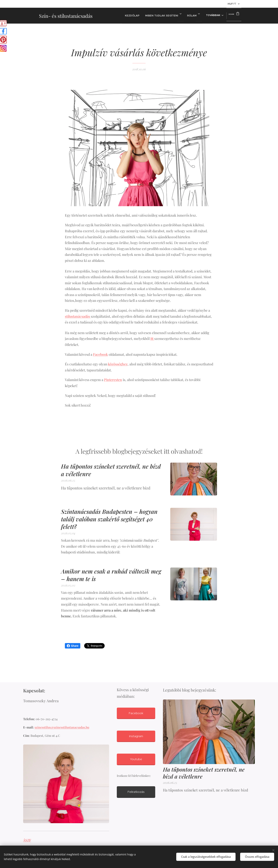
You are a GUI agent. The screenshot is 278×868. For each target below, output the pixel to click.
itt (152, 339)
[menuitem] (131, 16)
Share (73, 646)
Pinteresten (113, 380)
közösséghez (118, 364)
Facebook (100, 354)
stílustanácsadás (78, 316)
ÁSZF (27, 840)
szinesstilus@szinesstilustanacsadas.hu (62, 727)
